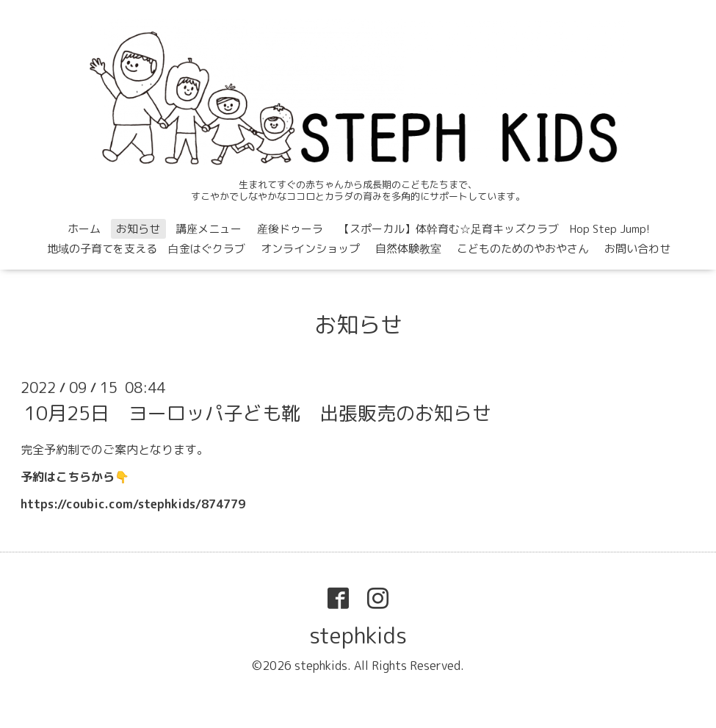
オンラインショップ (310, 249)
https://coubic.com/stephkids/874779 (133, 504)
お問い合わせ (637, 249)
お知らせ (138, 229)
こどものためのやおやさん (523, 249)
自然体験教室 (408, 249)
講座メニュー (209, 229)
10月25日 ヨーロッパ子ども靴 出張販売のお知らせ (258, 413)
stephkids (358, 635)
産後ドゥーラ (290, 229)
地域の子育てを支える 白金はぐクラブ (146, 249)
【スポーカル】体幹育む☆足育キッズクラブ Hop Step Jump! (494, 229)
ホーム (84, 229)
